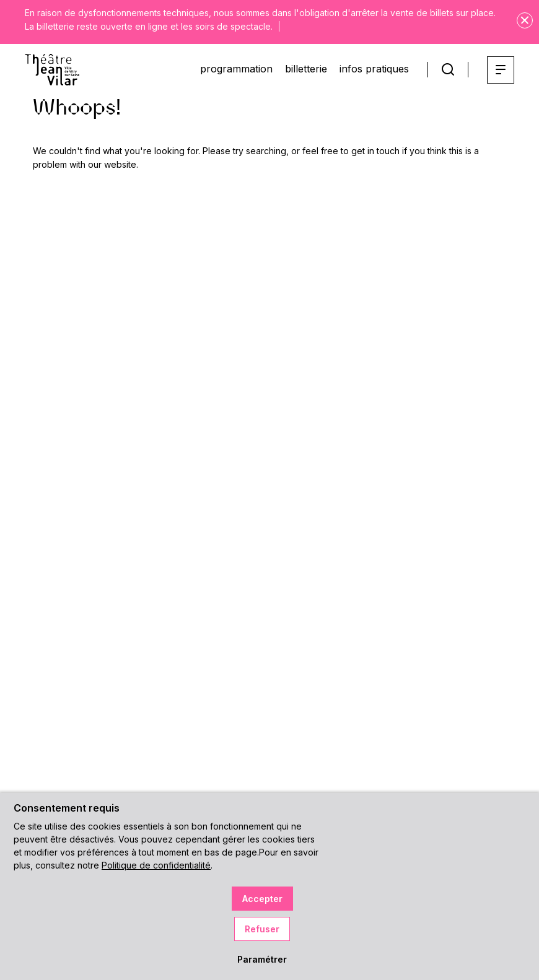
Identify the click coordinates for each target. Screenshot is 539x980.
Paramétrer (262, 959)
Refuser (262, 929)
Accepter (262, 899)
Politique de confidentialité (156, 865)
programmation (236, 69)
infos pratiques (374, 69)
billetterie (306, 69)
